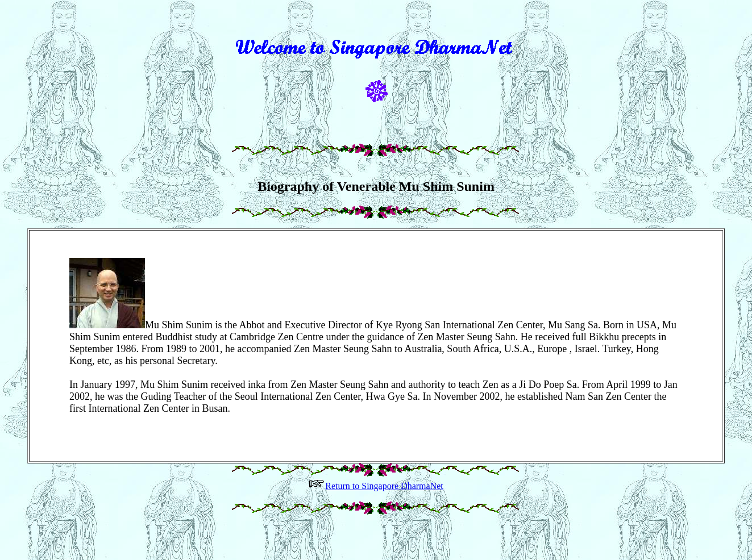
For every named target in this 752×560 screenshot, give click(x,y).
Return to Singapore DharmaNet (376, 501)
